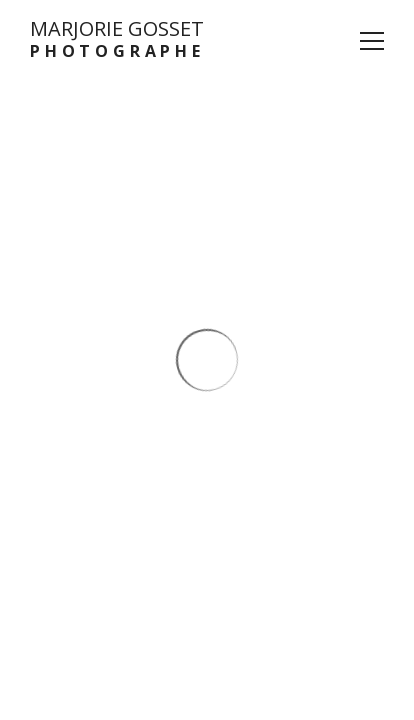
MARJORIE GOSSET (117, 40)
